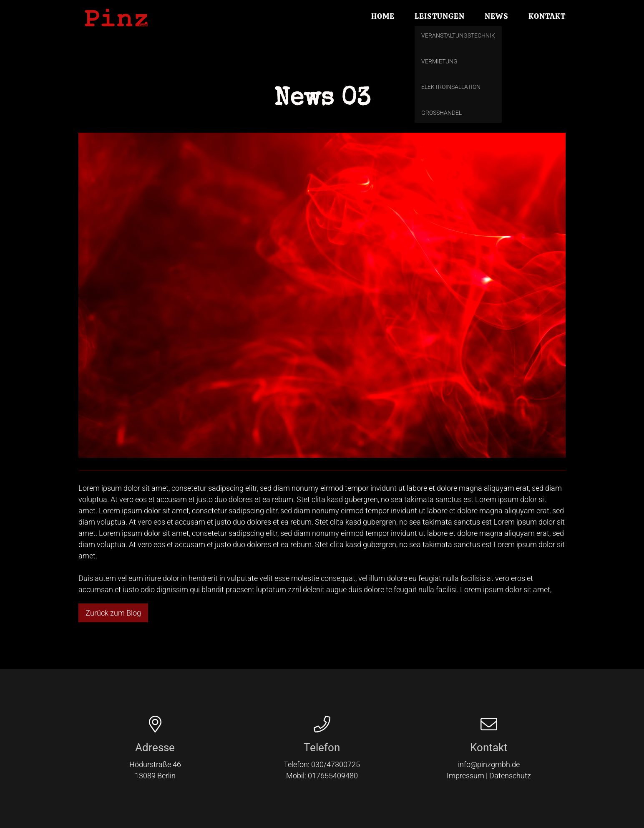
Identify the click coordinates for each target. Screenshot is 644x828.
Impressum (465, 776)
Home (383, 17)
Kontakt (547, 17)
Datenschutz (510, 776)
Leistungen (440, 17)
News (497, 17)
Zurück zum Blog (113, 613)
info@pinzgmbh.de (489, 764)
